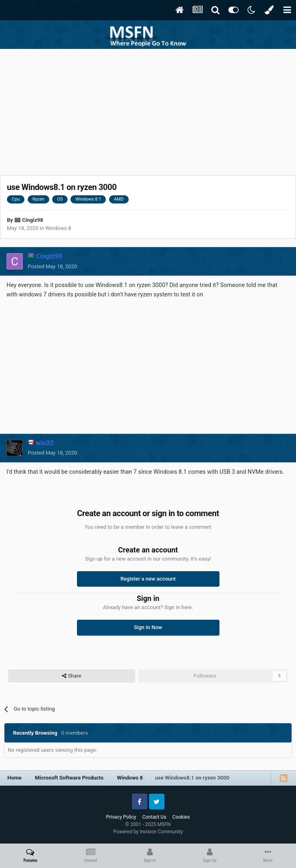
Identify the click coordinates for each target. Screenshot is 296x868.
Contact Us (154, 817)
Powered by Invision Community (148, 832)
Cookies (181, 817)
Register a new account (148, 579)
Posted (52, 266)
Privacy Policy (121, 817)
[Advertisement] (148, 110)
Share (71, 676)
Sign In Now (148, 627)
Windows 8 (58, 228)
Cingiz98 (33, 220)
